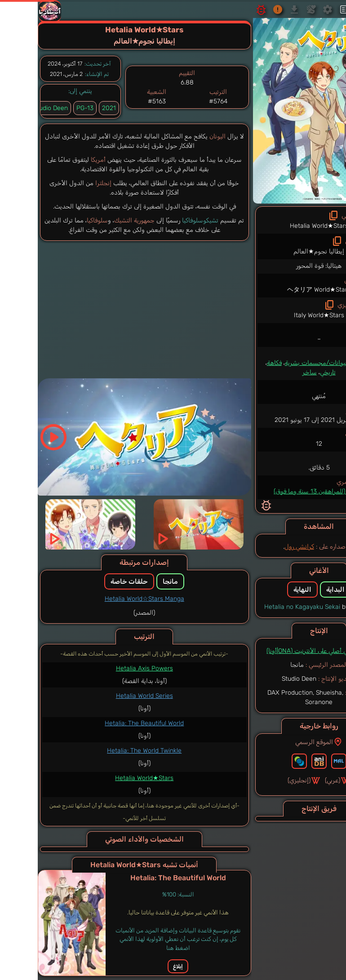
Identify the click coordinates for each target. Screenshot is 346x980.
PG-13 (46, 108)
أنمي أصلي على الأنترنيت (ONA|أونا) (272, 651)
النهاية (264, 590)
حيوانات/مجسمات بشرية (279, 363)
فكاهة (236, 363)
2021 (70, 108)
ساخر (271, 372)
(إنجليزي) (265, 780)
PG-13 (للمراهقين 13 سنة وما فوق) (280, 491)
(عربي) (299, 780)
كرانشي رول (261, 547)
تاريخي (289, 372)
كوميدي (324, 363)
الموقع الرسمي (280, 742)
